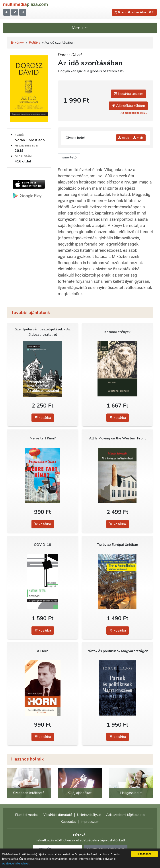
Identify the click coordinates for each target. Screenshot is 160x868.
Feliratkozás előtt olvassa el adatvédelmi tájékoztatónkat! (80, 840)
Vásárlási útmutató (58, 815)
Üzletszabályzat (89, 815)
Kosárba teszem (128, 94)
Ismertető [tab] (69, 157)
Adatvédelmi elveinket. (16, 863)
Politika (35, 43)
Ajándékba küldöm (128, 106)
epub (124, 138)
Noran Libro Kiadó (30, 140)
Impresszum (90, 822)
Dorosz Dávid (70, 55)
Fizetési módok (27, 815)
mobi (138, 138)
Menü (80, 28)
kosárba (43, 418)
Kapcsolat (68, 822)
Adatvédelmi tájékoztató (125, 815)
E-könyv (17, 43)
